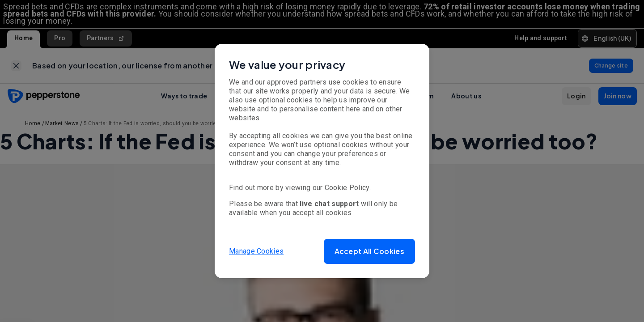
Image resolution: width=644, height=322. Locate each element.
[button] (369, 251)
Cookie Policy (347, 188)
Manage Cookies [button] (256, 251)
